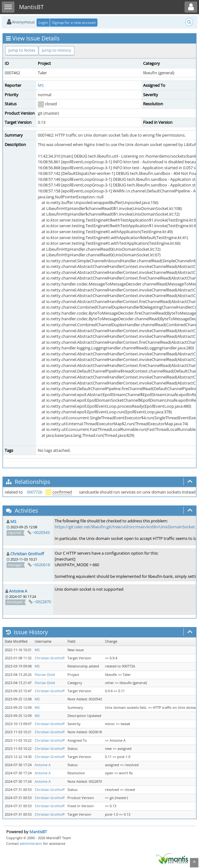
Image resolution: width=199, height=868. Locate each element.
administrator (31, 843)
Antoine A (18, 591)
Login (43, 22)
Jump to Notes (22, 50)
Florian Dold (45, 675)
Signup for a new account (74, 22)
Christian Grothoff (27, 554)
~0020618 (41, 565)
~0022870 (42, 602)
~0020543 (41, 532)
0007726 (35, 492)
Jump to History (57, 50)
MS (41, 85)
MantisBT (38, 832)
